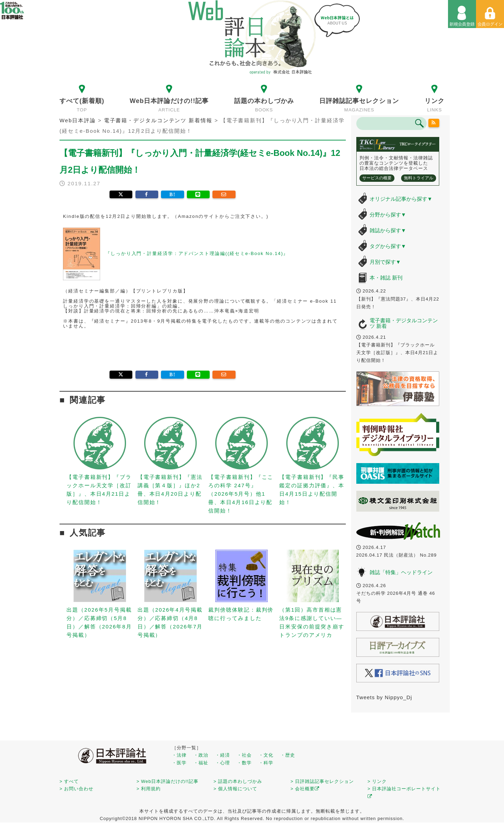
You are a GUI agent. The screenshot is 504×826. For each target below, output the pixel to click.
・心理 (223, 763)
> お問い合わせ (76, 789)
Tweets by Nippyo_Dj (384, 697)
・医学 (179, 763)
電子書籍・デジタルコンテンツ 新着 (404, 323)
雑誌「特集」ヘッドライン (401, 572)
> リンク (377, 781)
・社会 (244, 755)
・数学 (244, 763)
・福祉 (201, 763)
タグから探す (388, 246)
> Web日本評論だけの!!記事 (167, 781)
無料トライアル (419, 178)
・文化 (266, 755)
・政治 (201, 755)
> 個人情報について (235, 789)
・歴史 (288, 755)
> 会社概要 (305, 789)
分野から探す (388, 215)
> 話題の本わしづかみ (238, 781)
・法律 (179, 755)
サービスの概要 (377, 178)
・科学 (266, 763)
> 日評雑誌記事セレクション (322, 781)
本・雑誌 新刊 (386, 278)
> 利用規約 (149, 789)
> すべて (69, 781)
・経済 (223, 755)
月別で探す (385, 262)
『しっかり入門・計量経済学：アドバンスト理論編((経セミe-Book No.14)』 (197, 253)
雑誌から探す (388, 230)
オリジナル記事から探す (401, 199)
